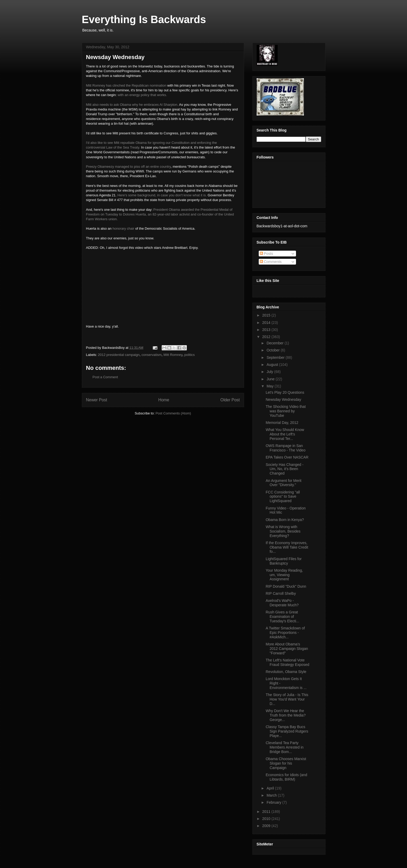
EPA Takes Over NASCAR (287, 457)
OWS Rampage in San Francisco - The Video (285, 448)
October (274, 350)
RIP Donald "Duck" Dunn (286, 586)
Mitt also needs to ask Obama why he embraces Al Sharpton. (132, 105)
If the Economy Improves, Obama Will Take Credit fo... (287, 547)
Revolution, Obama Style (286, 672)
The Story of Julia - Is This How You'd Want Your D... (287, 699)
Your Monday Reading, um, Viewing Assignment (284, 575)
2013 (267, 330)
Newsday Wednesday (283, 399)
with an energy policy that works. (142, 95)
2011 (267, 812)
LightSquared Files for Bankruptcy (284, 561)
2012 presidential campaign (119, 355)
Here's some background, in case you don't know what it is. (162, 195)
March (272, 795)
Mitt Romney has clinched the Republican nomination (126, 85)
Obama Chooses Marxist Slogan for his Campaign (286, 763)
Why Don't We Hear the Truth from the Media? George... (286, 715)
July (270, 372)
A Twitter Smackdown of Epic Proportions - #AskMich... (285, 633)
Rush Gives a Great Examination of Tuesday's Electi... (282, 617)
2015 (267, 315)
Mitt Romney (173, 355)
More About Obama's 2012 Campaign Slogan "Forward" (287, 649)
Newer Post (97, 400)
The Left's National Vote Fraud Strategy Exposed (287, 662)
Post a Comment (105, 377)
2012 (267, 337)
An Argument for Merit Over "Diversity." (283, 483)
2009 (267, 826)
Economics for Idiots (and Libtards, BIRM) (286, 777)
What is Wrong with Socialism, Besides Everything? (283, 531)
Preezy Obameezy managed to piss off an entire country (128, 167)
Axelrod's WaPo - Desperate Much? (282, 603)
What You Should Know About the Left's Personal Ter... (285, 434)
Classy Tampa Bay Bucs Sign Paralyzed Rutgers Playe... (287, 731)
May (271, 386)
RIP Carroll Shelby (281, 593)
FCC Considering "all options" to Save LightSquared (283, 497)
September (276, 357)
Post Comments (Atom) (173, 413)
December (276, 343)
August (273, 365)
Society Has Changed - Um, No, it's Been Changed (284, 469)
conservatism (152, 355)
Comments (271, 262)
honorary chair (123, 228)
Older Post (230, 400)
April (271, 788)
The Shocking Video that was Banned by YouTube (286, 411)
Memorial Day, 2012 (282, 423)
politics (189, 355)
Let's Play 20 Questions (285, 392)
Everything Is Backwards (144, 19)
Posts (266, 254)
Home (164, 400)
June (271, 379)
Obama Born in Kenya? (285, 520)
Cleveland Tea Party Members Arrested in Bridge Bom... (284, 747)
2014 (267, 323)
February (274, 802)
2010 (267, 819)
